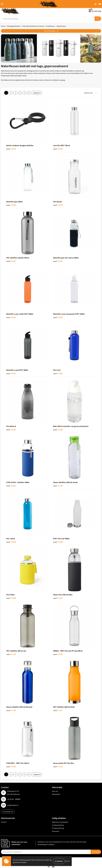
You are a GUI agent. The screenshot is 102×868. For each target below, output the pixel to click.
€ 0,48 (11, 205)
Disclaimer (56, 831)
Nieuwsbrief (56, 794)
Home (3, 26)
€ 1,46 (11, 710)
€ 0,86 (11, 542)
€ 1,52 (58, 766)
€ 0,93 (11, 766)
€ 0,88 (11, 598)
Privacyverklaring (58, 828)
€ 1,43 (11, 654)
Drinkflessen (50, 26)
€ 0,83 (58, 373)
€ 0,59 (58, 205)
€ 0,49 (58, 430)
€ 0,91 (11, 261)
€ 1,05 (58, 598)
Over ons (55, 791)
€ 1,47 (58, 710)
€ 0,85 (11, 486)
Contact (4, 822)
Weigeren (67, 861)
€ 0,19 (11, 149)
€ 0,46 (58, 149)
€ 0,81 (11, 317)
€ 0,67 (58, 261)
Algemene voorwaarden (60, 822)
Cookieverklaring (58, 825)
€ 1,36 (58, 486)
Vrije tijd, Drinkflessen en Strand (33, 26)
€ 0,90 (58, 542)
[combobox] (48, 19)
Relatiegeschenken (14, 26)
